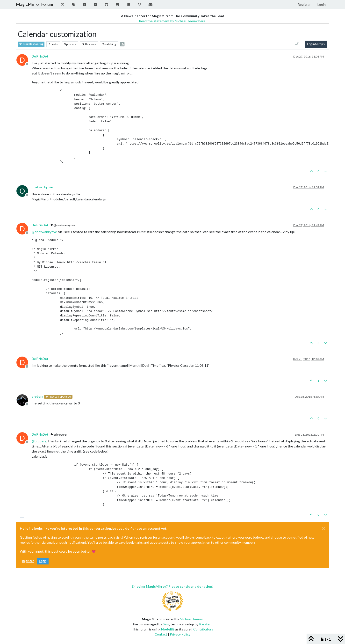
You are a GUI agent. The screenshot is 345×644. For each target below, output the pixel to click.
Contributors (203, 629)
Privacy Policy (180, 634)
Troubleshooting (31, 44)
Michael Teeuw (191, 619)
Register (28, 561)
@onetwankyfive (63, 225)
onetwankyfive (42, 187)
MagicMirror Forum (35, 4)
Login (43, 561)
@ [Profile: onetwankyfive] (44, 232)
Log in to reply (316, 44)
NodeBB (168, 629)
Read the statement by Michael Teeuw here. (172, 21)
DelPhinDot (40, 56)
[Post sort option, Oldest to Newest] (297, 44)
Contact (161, 634)
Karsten (205, 624)
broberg (37, 397)
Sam (166, 624)
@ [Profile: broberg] (39, 441)
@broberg (58, 435)
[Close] (323, 528)
